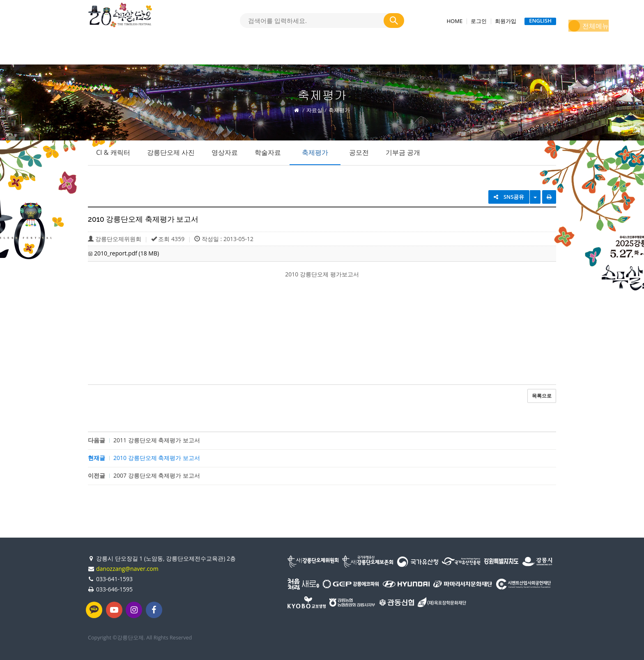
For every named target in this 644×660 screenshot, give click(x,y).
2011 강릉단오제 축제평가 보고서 (157, 440)
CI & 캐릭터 (113, 152)
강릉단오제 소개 (135, 53)
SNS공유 (509, 197)
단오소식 (274, 53)
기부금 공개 (403, 152)
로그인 (479, 21)
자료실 (320, 53)
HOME (455, 21)
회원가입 (506, 21)
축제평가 (315, 152)
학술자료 (268, 152)
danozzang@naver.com (127, 569)
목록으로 (542, 396)
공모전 (359, 152)
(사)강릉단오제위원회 (388, 53)
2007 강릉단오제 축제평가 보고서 (157, 475)
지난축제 (458, 53)
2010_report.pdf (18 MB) (126, 253)
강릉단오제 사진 (171, 152)
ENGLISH (540, 21)
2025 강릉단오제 (211, 53)
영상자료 (225, 152)
